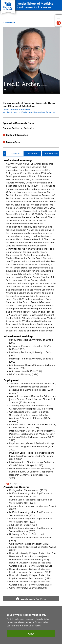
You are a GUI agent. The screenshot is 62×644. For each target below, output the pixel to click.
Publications (51, 154)
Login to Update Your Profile (34, 599)
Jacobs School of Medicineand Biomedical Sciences (35, 5)
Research (33, 154)
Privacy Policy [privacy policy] (33, 626)
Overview (15, 154)
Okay (31, 634)
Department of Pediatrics (16, 109)
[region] (31, 625)
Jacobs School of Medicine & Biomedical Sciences (29, 113)
